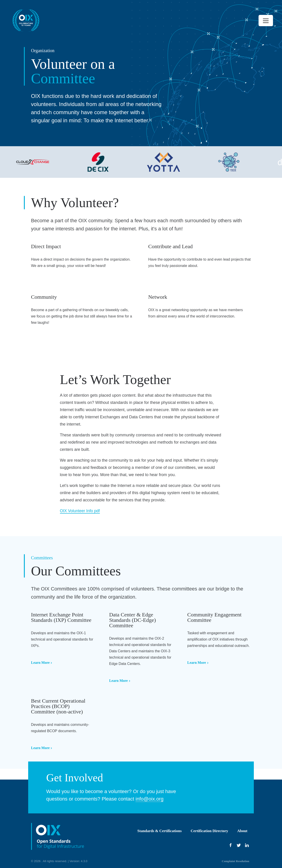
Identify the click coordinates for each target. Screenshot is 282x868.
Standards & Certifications (159, 831)
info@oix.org (149, 799)
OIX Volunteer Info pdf (80, 511)
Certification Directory (209, 831)
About (242, 831)
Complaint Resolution (236, 861)
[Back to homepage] (26, 21)
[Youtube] (247, 845)
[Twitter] (239, 845)
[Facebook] (231, 845)
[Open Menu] (266, 20)
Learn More (42, 663)
